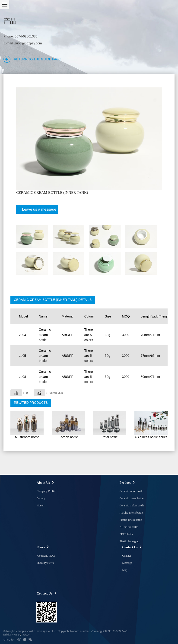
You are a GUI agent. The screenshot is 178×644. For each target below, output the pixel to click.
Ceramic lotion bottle (131, 491)
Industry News (45, 563)
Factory (41, 498)
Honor (40, 505)
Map (125, 570)
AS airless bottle (129, 527)
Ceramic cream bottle (132, 498)
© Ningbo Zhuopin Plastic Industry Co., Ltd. (30, 631)
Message (127, 563)
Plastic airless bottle (131, 520)
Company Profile (46, 491)
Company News (46, 556)
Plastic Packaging (129, 541)
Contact (126, 556)
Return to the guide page (37, 59)
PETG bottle (127, 534)
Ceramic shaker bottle (132, 505)
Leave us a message (37, 211)
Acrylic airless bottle (131, 513)
